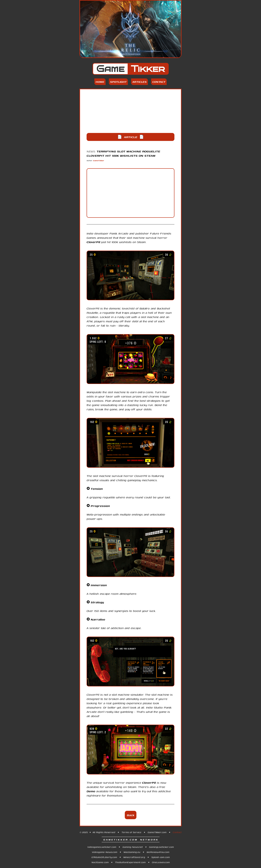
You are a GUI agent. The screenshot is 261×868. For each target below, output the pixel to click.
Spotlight (118, 82)
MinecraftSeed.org (134, 857)
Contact (159, 82)
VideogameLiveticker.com (102, 847)
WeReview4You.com (158, 852)
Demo (91, 791)
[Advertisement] (130, 111)
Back (131, 815)
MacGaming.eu (132, 852)
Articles (139, 82)
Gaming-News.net (133, 847)
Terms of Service (131, 832)
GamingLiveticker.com (161, 847)
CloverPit (93, 242)
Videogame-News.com (105, 852)
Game (131, 69)
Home (100, 82)
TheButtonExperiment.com (130, 862)
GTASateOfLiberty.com (104, 857)
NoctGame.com (100, 862)
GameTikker (99, 161)
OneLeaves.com (161, 862)
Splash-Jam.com (161, 857)
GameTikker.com (157, 832)
